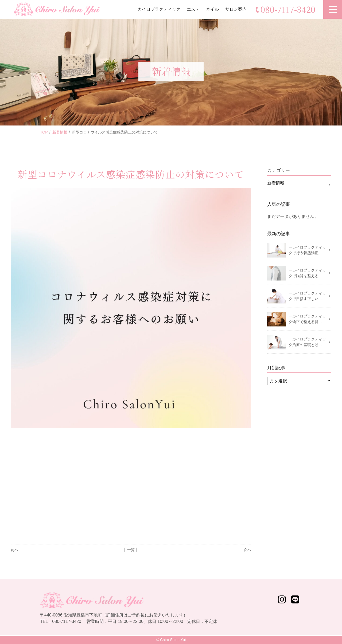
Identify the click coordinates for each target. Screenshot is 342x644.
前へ (14, 550)
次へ (247, 550)
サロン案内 (236, 9)
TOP (44, 132)
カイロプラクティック (159, 9)
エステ (193, 9)
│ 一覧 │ (131, 550)
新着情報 (60, 132)
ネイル (212, 9)
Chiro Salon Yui (173, 640)
